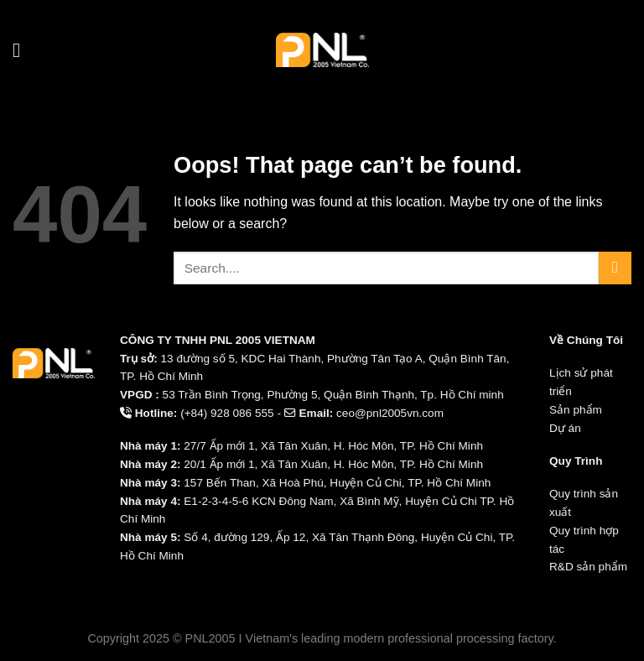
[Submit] (615, 268)
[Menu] (23, 50)
